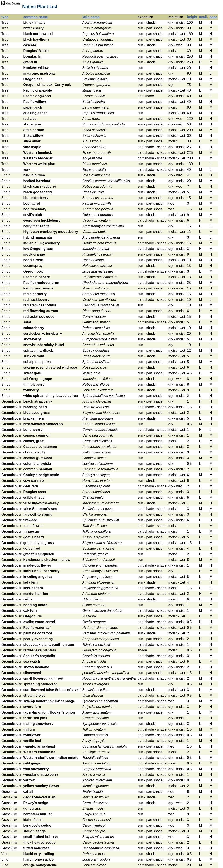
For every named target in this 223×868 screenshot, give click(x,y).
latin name (91, 17)
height (192, 17)
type (5, 17)
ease (213, 17)
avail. (203, 17)
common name (36, 17)
